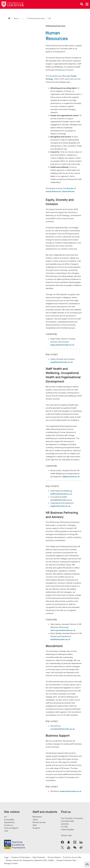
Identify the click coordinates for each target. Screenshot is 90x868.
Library (35, 820)
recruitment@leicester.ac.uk (63, 729)
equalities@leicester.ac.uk (62, 362)
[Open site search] (82, 4)
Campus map (66, 835)
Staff (35, 825)
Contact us (9, 825)
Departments (9, 822)
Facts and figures (11, 828)
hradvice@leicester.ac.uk (71, 791)
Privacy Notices (54, 857)
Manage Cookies (11, 863)
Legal (6, 857)
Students (36, 828)
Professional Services (36, 18)
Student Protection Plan (66, 860)
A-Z (5, 817)
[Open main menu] (87, 4)
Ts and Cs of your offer (72, 857)
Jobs (6, 831)
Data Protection (39, 857)
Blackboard (37, 817)
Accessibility (9, 820)
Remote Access (39, 822)
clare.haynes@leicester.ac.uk (63, 630)
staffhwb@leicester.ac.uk (61, 494)
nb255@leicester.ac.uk (60, 639)
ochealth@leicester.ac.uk (61, 500)
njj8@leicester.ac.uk (71, 477)
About (16, 18)
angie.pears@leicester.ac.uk (62, 345)
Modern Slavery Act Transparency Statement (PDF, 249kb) (30, 860)
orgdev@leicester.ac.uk (60, 506)
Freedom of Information (21, 857)
